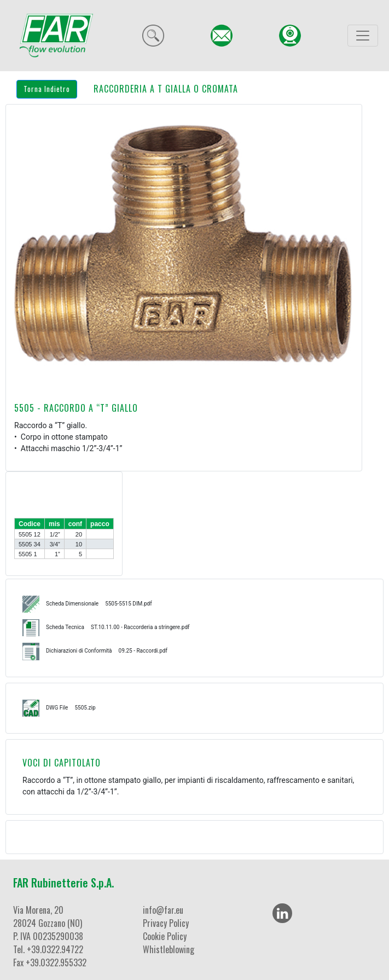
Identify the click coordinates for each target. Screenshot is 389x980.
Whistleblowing (169, 949)
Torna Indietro (47, 89)
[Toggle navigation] (363, 36)
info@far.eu (163, 910)
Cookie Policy (165, 936)
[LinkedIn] (282, 913)
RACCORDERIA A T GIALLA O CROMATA (166, 89)
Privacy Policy (166, 923)
